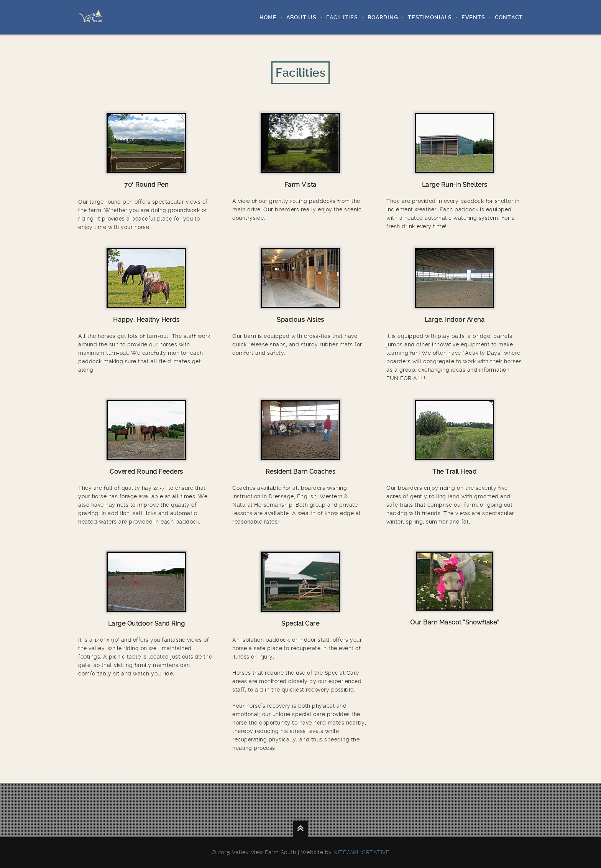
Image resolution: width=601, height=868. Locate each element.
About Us (301, 17)
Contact (509, 17)
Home (268, 17)
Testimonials (430, 17)
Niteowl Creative (361, 852)
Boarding (383, 17)
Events (473, 17)
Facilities (342, 17)
